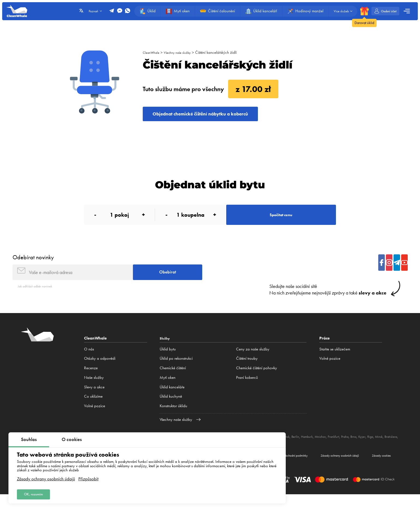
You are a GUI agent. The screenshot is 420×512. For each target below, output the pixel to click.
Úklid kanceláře (172, 401)
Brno (385, 451)
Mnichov (346, 451)
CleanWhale (153, 52)
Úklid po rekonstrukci (176, 373)
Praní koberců (247, 392)
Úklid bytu (168, 364)
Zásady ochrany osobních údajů (46, 476)
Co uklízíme (93, 411)
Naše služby (94, 392)
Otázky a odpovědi (100, 373)
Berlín (316, 451)
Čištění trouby (247, 373)
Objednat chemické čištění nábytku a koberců (217, 116)
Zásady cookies (377, 472)
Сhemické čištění (173, 382)
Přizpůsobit (88, 476)
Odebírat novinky (33, 267)
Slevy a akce (94, 401)
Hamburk (330, 451)
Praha (375, 451)
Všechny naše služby (183, 52)
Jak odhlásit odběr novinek (39, 300)
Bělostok (303, 451)
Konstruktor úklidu (173, 420)
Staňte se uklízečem (335, 364)
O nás (89, 364)
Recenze (91, 382)
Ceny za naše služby (253, 364)
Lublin (290, 451)
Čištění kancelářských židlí (225, 52)
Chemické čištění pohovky (257, 382)
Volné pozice (95, 420)
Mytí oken (168, 392)
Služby (166, 352)
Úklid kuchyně (171, 411)
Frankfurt (361, 451)
